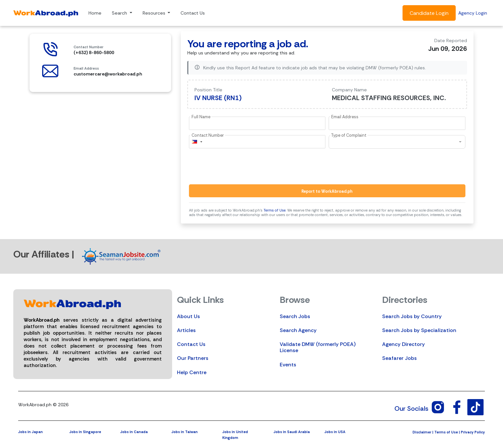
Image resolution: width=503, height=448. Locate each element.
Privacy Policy (473, 432)
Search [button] (120, 13)
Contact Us (193, 13)
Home (95, 13)
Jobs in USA (335, 432)
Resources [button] (155, 13)
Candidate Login (429, 13)
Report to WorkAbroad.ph (327, 191)
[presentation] (238, 167)
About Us (188, 316)
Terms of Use (275, 210)
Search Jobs (295, 316)
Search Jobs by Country (412, 316)
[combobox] (197, 142)
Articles (186, 330)
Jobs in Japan (30, 432)
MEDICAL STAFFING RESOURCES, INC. (389, 98)
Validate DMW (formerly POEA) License (318, 347)
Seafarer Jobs (399, 358)
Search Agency (298, 330)
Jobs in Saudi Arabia (292, 432)
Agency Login (473, 13)
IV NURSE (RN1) (218, 98)
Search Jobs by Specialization (419, 330)
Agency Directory (404, 344)
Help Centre (192, 372)
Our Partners (193, 358)
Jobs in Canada (134, 432)
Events (288, 365)
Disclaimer (422, 432)
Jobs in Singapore (85, 432)
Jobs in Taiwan (185, 432)
